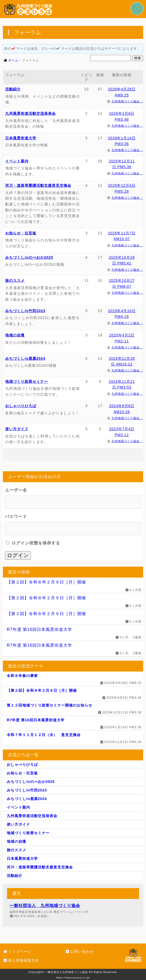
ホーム (13, 60)
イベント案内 (17, 161)
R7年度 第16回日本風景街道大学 (39, 629)
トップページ (17, 952)
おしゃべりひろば (21, 406)
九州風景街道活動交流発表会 (30, 113)
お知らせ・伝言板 (21, 233)
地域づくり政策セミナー (27, 381)
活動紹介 (13, 89)
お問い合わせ (79, 952)
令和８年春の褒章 (22, 676)
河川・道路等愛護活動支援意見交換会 (38, 185)
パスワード (16, 517)
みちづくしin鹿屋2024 (25, 358)
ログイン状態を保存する (33, 543)
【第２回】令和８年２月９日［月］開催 (46, 582)
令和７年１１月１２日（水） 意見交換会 (44, 735)
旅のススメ (15, 280)
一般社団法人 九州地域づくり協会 (45, 906)
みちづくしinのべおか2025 (29, 257)
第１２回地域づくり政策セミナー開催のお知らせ (50, 705)
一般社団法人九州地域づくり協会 (67, 972)
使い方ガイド (17, 429)
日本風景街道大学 (21, 138)
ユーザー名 (16, 490)
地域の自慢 (15, 335)
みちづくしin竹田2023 (25, 311)
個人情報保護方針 (21, 960)
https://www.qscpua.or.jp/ (73, 978)
